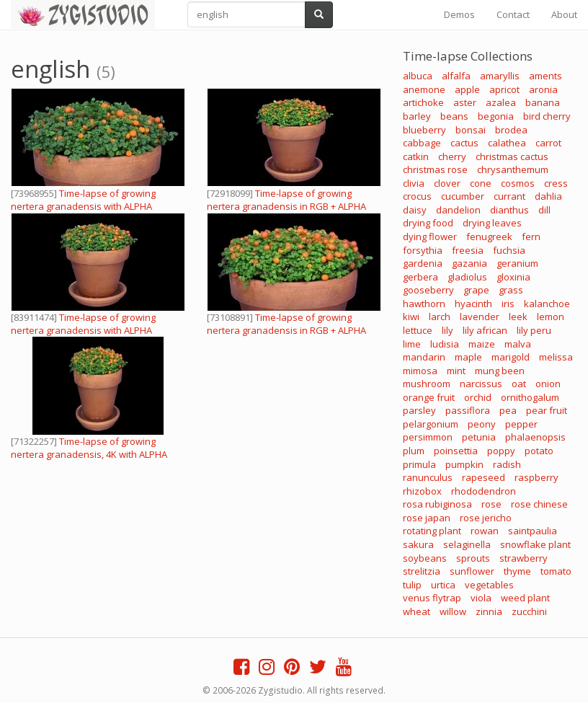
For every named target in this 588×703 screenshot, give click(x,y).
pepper (521, 424)
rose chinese (539, 504)
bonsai (471, 130)
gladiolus (467, 277)
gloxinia (513, 277)
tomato (556, 571)
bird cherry (547, 116)
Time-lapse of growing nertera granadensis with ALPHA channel (83, 206)
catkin (416, 156)
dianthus (509, 210)
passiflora (468, 410)
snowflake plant (535, 544)
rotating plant (432, 531)
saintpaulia (533, 531)
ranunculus (428, 477)
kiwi (411, 317)
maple (468, 357)
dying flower (430, 236)
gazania (469, 263)
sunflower (472, 571)
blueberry (424, 130)
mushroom (427, 384)
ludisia (445, 344)
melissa (556, 357)
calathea (507, 143)
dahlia (548, 196)
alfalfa (456, 76)
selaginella (467, 544)
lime (412, 344)
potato (539, 451)
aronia (543, 89)
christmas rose (435, 169)
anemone (424, 89)
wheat (416, 611)
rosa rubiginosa (437, 504)
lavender (480, 317)
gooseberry (428, 290)
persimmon (428, 437)
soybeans (425, 558)
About (564, 14)
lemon (551, 317)
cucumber (463, 196)
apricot (504, 89)
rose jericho (486, 518)
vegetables (489, 585)
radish (507, 464)
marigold (511, 357)
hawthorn (424, 304)
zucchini (529, 611)
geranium (517, 263)
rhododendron (484, 491)
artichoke (423, 102)
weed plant (525, 598)
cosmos (518, 183)
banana (543, 102)
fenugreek (489, 236)
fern (531, 236)
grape (476, 290)
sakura (418, 544)
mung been (500, 371)
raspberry (536, 477)
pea (508, 410)
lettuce (418, 330)
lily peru (534, 330)
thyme (517, 571)
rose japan (427, 518)
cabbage (422, 143)
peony (482, 424)
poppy (501, 451)
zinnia (489, 611)
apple (467, 89)
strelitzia (422, 571)
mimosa (420, 371)
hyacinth (473, 304)
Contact (513, 14)
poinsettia (456, 451)
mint (456, 371)
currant (509, 196)
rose (491, 504)
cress (556, 183)
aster (465, 102)
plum (414, 451)
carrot (548, 143)
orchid (478, 397)
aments (545, 76)
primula (419, 464)
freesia (468, 250)
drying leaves (492, 223)
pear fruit (547, 410)
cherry (452, 156)
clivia (414, 183)
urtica (443, 585)
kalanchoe (547, 304)
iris (508, 304)
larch (440, 317)
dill (544, 210)
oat (519, 384)
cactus (464, 143)
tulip (412, 585)
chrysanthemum (513, 169)
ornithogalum (530, 397)
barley (417, 116)
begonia (496, 116)
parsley (419, 410)
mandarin (424, 357)
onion (548, 384)
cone (481, 183)
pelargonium (431, 424)
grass (511, 290)
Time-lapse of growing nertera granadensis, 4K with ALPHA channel (89, 454)
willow (453, 611)
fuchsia (509, 250)
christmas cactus (512, 156)
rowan (485, 531)
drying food (428, 223)
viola (481, 598)
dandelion (458, 210)
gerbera (420, 277)
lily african (485, 330)
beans (454, 116)
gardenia (423, 263)
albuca (418, 76)
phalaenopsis (535, 437)
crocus (417, 196)
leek (518, 317)
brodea (511, 130)
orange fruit (429, 397)
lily (447, 330)
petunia (479, 437)
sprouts (473, 558)
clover (447, 183)
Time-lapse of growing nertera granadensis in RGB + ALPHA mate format (286, 206)
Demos (459, 14)
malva (518, 344)
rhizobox (422, 491)
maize (482, 344)
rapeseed (484, 477)
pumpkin (464, 464)
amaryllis (500, 76)
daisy (415, 210)
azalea (501, 102)
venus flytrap (432, 598)
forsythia (423, 250)
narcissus (481, 384)
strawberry (524, 558)
